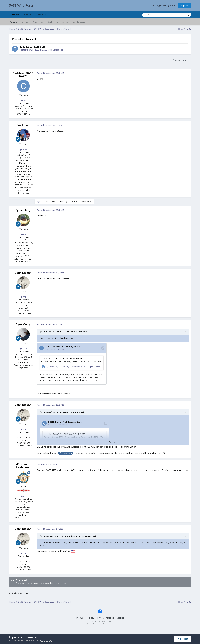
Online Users (62, 22)
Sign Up (185, 6)
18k (24, 234)
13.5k (23, 349)
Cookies (120, 618)
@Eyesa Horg (66, 453)
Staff (50, 22)
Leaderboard (79, 22)
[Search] (157, 15)
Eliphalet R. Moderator (23, 466)
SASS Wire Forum (22, 5)
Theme (80, 618)
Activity (27, 15)
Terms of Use (46, 640)
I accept (183, 639)
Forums (13, 22)
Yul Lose (23, 125)
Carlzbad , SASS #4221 (35, 47)
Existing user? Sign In (163, 6)
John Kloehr (23, 273)
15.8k (24, 150)
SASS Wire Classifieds (52, 50)
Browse (15, 16)
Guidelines (38, 22)
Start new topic (181, 60)
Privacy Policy (94, 618)
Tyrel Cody (23, 324)
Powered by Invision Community (100, 624)
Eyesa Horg (23, 210)
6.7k (23, 297)
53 (24, 100)
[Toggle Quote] (41, 332)
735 (23, 496)
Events (25, 22)
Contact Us (108, 618)
